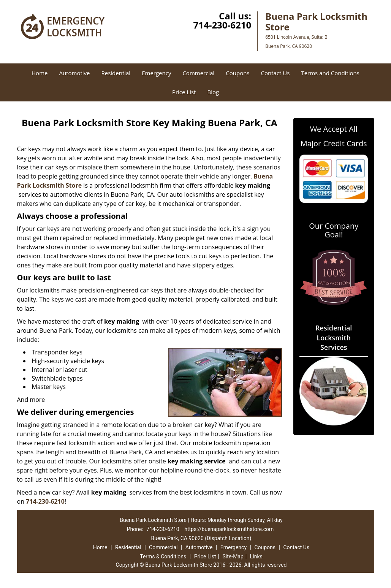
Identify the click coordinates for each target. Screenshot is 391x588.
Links (256, 556)
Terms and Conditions (330, 73)
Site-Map (233, 556)
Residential (116, 73)
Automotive (74, 73)
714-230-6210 (222, 25)
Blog (213, 92)
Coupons (237, 73)
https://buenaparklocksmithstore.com (229, 529)
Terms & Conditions (163, 556)
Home (40, 73)
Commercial (198, 73)
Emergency (156, 73)
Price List (184, 92)
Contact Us (275, 73)
